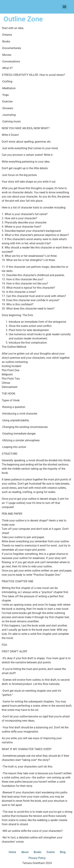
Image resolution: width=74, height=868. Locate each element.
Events (51, 852)
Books (38, 852)
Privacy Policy (37, 858)
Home (12, 852)
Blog (63, 852)
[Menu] (64, 7)
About (25, 852)
